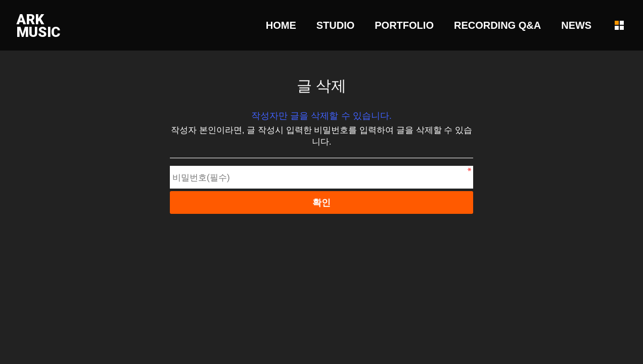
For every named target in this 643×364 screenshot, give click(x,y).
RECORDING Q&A (497, 25)
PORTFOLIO (404, 25)
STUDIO (336, 25)
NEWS (576, 25)
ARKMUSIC (38, 26)
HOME (281, 25)
